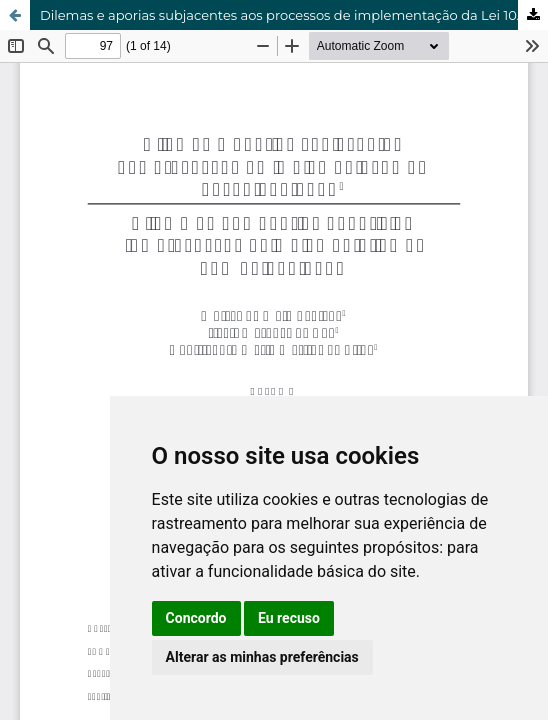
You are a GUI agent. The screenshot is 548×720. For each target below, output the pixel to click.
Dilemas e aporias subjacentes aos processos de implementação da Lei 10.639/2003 (294, 15)
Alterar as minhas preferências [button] (262, 657)
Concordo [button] (196, 618)
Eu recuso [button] (289, 618)
